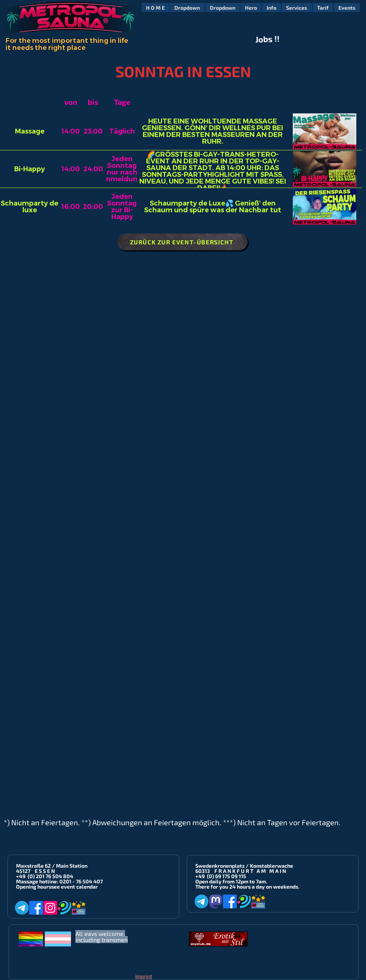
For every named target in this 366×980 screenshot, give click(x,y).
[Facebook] (36, 908)
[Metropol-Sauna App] (79, 908)
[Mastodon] (216, 901)
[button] (187, 7)
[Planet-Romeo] (64, 908)
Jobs (264, 39)
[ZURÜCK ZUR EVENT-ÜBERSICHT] (182, 242)
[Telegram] (22, 908)
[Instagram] (50, 908)
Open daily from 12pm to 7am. (231, 881)
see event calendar (75, 887)
